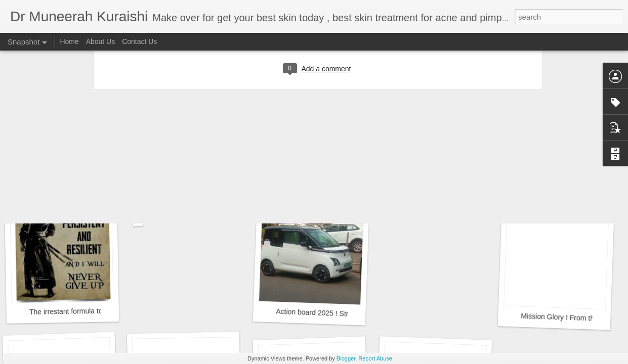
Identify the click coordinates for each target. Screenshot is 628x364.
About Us (101, 41)
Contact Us (139, 41)
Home (69, 41)
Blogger (346, 358)
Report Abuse (375, 358)
